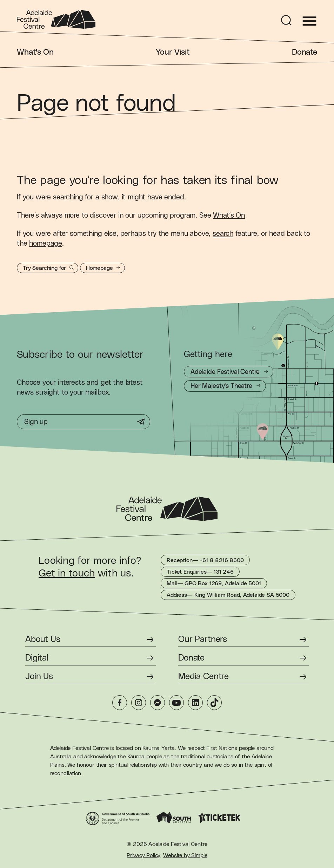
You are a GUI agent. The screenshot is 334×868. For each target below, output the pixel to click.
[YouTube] (176, 703)
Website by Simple (185, 855)
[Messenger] (158, 703)
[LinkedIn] (195, 703)
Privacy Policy (143, 855)
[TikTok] (214, 703)
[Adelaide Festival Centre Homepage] (56, 19)
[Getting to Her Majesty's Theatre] (225, 386)
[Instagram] (139, 703)
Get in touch (67, 573)
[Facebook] (120, 703)
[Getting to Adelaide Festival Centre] (229, 372)
